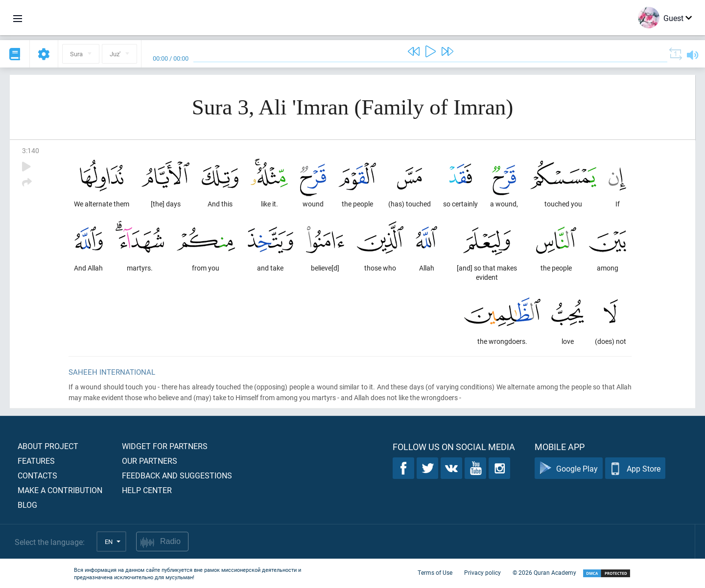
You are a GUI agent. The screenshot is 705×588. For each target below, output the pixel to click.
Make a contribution (60, 490)
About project (48, 446)
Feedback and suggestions (177, 475)
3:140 (31, 150)
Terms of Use (435, 572)
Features (36, 461)
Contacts (37, 475)
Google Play (569, 468)
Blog (27, 505)
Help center (147, 490)
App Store (635, 468)
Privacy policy (482, 572)
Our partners (150, 461)
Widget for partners (165, 446)
